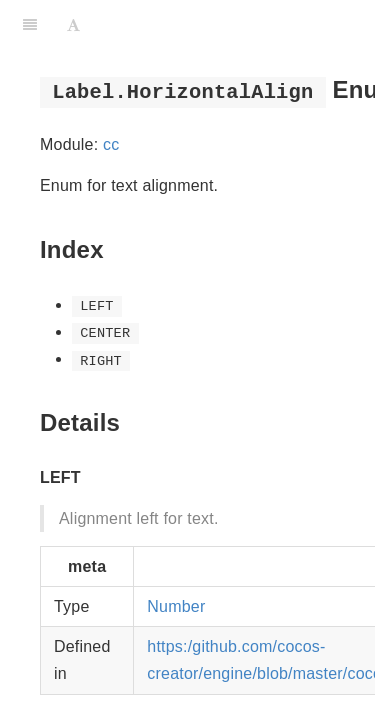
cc (111, 144)
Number (176, 606)
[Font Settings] (73, 25)
